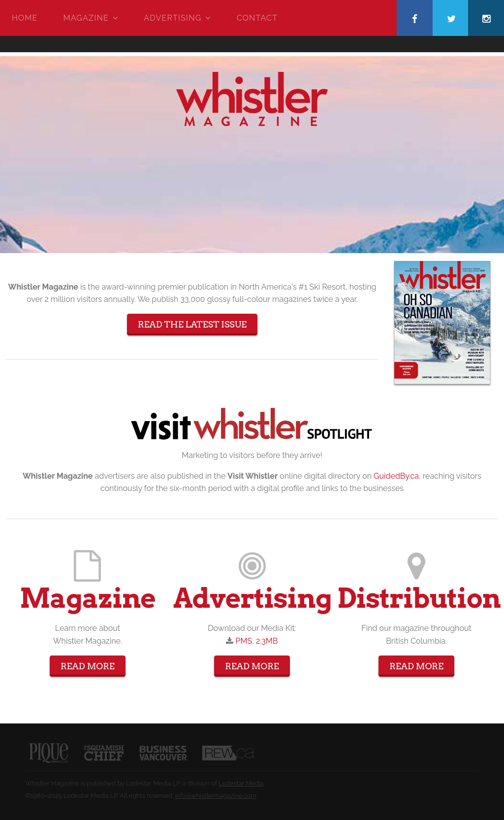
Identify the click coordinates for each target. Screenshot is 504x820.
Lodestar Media (241, 783)
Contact (257, 18)
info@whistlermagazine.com (216, 796)
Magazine (86, 18)
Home (25, 18)
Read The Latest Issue (192, 324)
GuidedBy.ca (396, 476)
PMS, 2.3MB (257, 641)
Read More (88, 666)
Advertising (173, 18)
